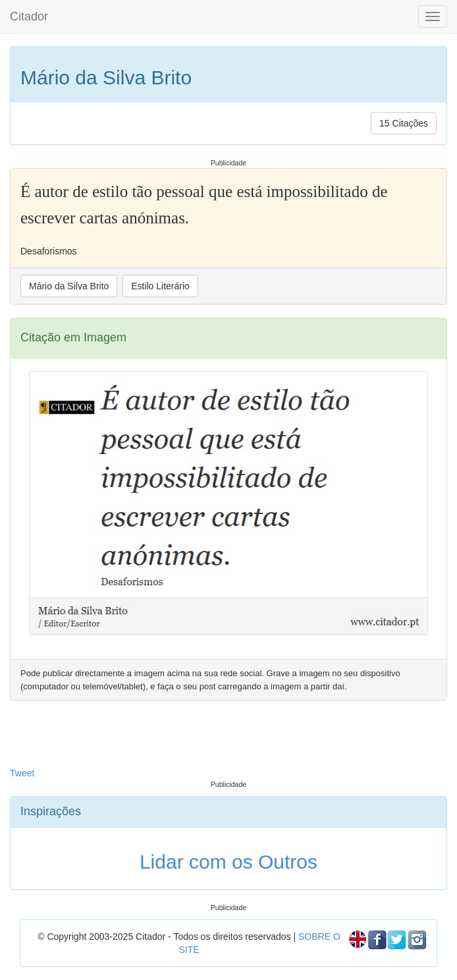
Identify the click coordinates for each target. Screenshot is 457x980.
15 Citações (404, 123)
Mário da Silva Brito (69, 286)
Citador (29, 16)
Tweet (22, 773)
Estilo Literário (160, 286)
